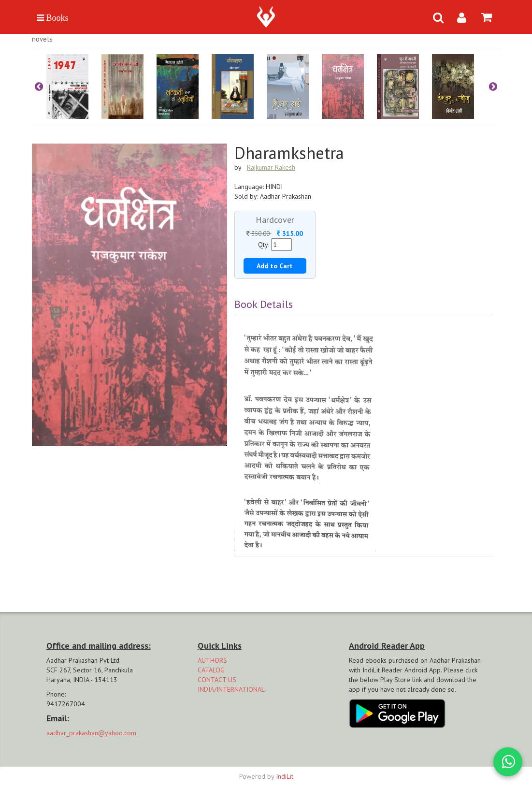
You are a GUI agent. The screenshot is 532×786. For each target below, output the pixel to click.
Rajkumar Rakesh (271, 167)
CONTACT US (217, 680)
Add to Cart (275, 266)
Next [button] (493, 87)
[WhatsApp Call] (508, 762)
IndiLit (285, 776)
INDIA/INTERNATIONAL (231, 689)
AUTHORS (212, 660)
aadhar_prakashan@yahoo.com (91, 733)
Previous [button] (39, 87)
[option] (74, 87)
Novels (42, 39)
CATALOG (211, 670)
